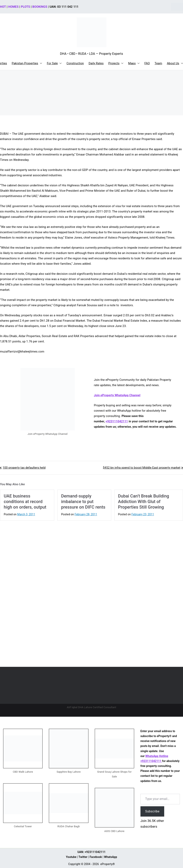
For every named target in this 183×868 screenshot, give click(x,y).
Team (158, 63)
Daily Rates (96, 63)
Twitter (83, 857)
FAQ (147, 63)
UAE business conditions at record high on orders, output (25, 502)
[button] (40, 63)
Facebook (96, 857)
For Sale (54, 63)
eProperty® (108, 864)
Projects (116, 63)
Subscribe (152, 811)
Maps (134, 63)
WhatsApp (111, 857)
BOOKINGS (40, 7)
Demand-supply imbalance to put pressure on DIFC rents (83, 502)
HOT (3, 7)
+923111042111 (117, 421)
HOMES (13, 7)
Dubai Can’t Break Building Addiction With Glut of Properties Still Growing (144, 502)
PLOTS (26, 7)
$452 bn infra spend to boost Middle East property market (142, 468)
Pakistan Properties (27, 63)
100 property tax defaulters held (24, 468)
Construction (75, 63)
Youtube (71, 857)
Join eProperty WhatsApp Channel (117, 395)
